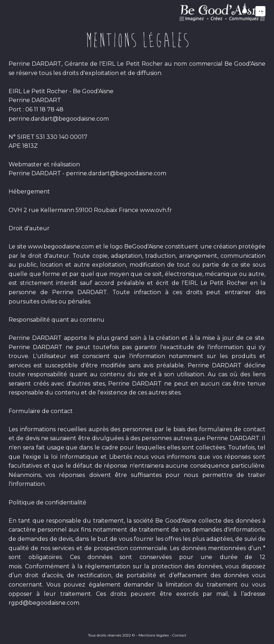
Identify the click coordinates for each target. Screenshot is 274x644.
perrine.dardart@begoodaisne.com (59, 119)
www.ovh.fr (156, 210)
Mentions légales (154, 635)
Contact (179, 635)
